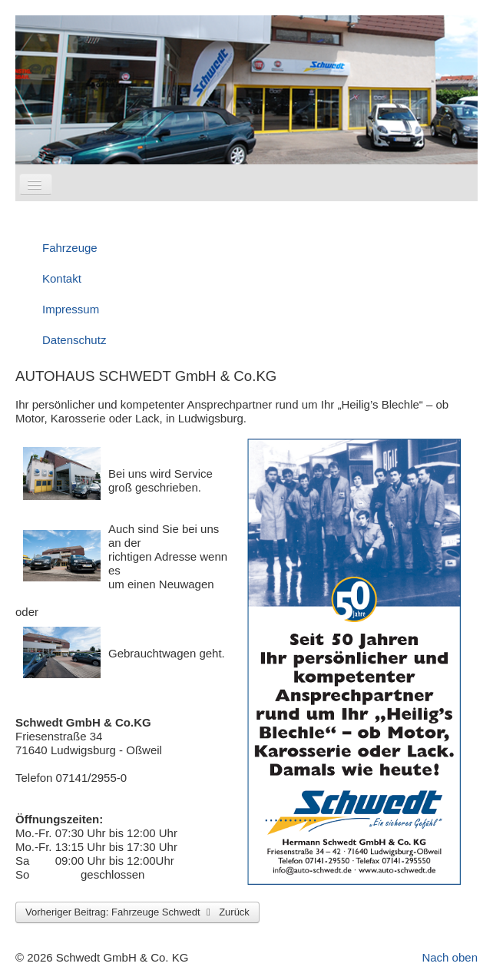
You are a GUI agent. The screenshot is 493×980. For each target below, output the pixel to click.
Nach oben (450, 957)
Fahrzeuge (70, 248)
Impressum (71, 309)
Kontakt (62, 278)
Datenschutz (74, 340)
